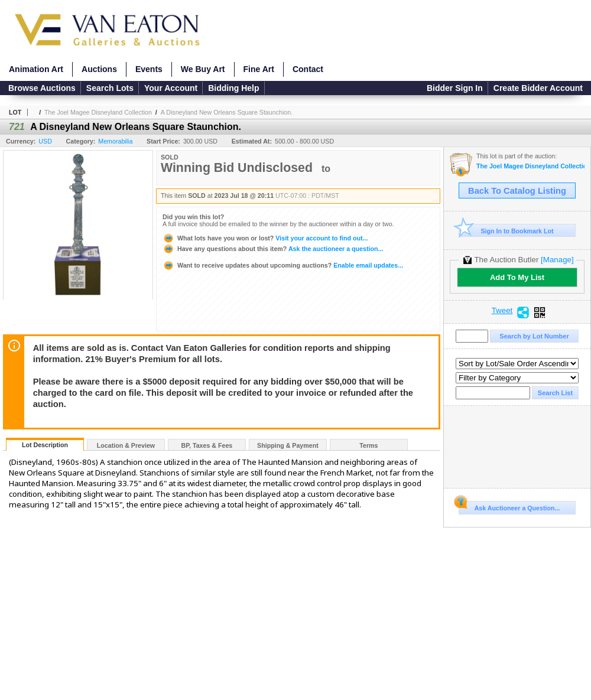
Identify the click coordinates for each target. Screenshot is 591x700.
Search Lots (110, 88)
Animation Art (36, 69)
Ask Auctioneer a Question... (509, 506)
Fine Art (259, 69)
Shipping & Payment (288, 445)
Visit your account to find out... (265, 238)
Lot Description (45, 445)
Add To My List (517, 277)
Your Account (171, 88)
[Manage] (557, 260)
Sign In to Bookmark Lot (506, 231)
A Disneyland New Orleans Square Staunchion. (227, 112)
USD (45, 141)
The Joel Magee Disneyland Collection (98, 112)
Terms (368, 445)
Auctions (99, 69)
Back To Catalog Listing (517, 191)
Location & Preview (126, 445)
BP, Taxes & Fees (207, 445)
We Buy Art (203, 69)
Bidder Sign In (455, 88)
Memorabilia (115, 141)
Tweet (502, 311)
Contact (308, 69)
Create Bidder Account (538, 88)
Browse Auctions (42, 88)
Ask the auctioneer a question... (273, 249)
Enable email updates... (283, 265)
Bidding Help (233, 88)
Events (149, 69)
